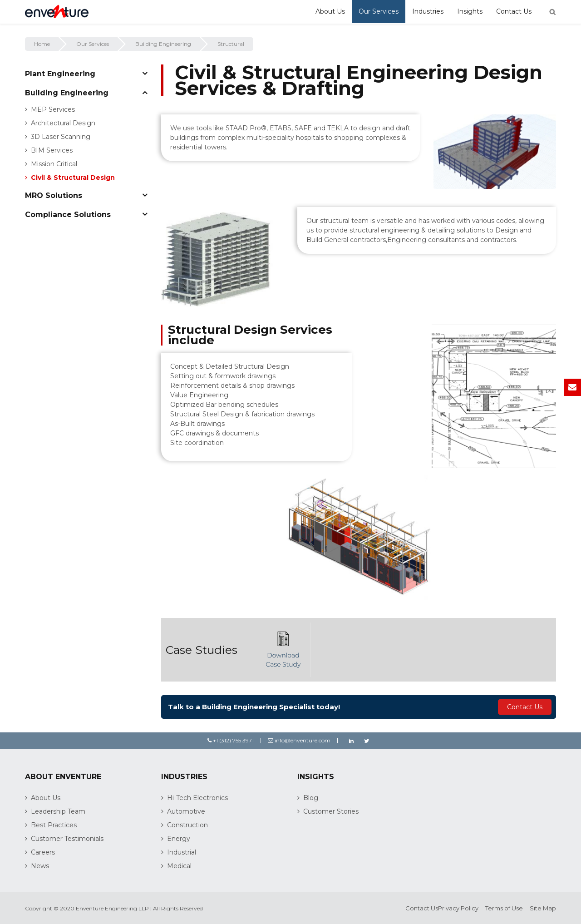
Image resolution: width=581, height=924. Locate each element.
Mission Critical (54, 164)
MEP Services (53, 109)
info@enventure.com (299, 740)
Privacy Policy (458, 908)
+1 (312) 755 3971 (231, 740)
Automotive (186, 811)
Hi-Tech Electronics (197, 798)
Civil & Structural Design (73, 178)
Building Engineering (163, 44)
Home (42, 44)
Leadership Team (58, 811)
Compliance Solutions (68, 215)
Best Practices (54, 825)
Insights (470, 11)
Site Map (543, 908)
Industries (428, 11)
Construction (187, 825)
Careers (43, 852)
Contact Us (514, 11)
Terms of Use (504, 908)
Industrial (182, 852)
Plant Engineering (60, 74)
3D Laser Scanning (61, 137)
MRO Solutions (54, 195)
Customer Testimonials (67, 839)
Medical (179, 866)
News (40, 866)
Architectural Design (63, 123)
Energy (179, 839)
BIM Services (52, 150)
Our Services (379, 11)
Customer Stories (331, 811)
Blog (311, 798)
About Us (330, 11)
